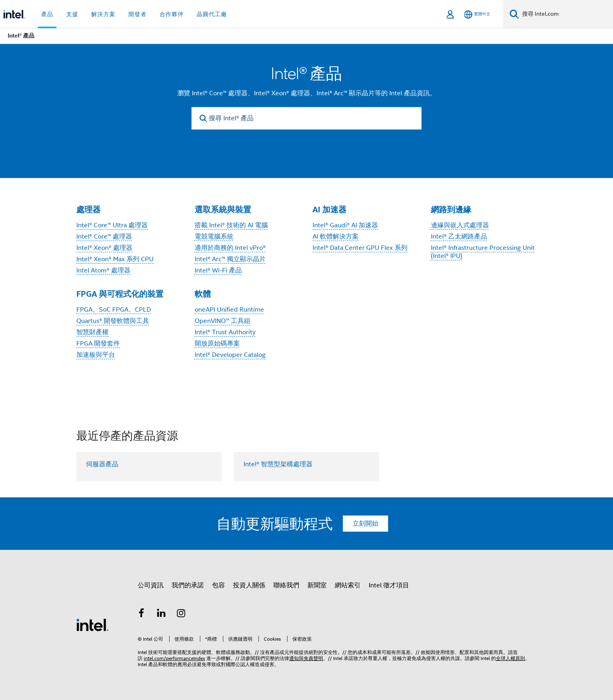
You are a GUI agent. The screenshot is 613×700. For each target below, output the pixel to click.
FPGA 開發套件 (98, 344)
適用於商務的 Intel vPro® (230, 248)
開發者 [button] (138, 14)
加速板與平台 (96, 355)
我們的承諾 (188, 585)
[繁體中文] (477, 14)
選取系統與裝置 (223, 210)
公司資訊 (151, 585)
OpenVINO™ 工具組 (223, 321)
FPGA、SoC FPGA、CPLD (114, 310)
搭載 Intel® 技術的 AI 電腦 (231, 225)
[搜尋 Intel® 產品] (306, 118)
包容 (218, 585)
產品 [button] (47, 14)
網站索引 (348, 585)
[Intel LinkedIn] (162, 614)
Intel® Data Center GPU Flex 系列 (360, 248)
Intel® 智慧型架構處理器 (278, 464)
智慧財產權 (92, 332)
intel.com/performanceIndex (174, 658)
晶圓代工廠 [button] (212, 14)
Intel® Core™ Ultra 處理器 (112, 225)
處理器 (88, 210)
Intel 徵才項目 (389, 585)
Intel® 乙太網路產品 (459, 237)
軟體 (203, 294)
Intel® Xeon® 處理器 (104, 248)
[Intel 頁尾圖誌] (92, 625)
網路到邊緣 (451, 210)
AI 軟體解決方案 (336, 237)
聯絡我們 (286, 585)
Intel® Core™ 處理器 (104, 237)
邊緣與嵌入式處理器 (460, 225)
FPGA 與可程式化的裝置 (120, 294)
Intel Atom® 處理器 (103, 270)
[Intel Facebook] (141, 614)
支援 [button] (72, 14)
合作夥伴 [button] (172, 14)
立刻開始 (365, 524)
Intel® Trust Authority (225, 332)
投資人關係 (249, 585)
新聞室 (317, 585)
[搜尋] (514, 14)
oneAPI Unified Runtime (229, 310)
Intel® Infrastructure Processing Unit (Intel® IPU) (483, 252)
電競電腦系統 (214, 237)
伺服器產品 (102, 464)
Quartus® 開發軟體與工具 (113, 321)
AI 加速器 (330, 210)
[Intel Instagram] (181, 614)
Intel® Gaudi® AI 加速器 (345, 225)
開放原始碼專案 (217, 344)
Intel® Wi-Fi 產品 (218, 270)
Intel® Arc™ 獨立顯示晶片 (230, 259)
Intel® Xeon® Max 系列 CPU (115, 259)
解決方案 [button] (103, 14)
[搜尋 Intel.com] (566, 14)
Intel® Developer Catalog (230, 355)
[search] (203, 118)
